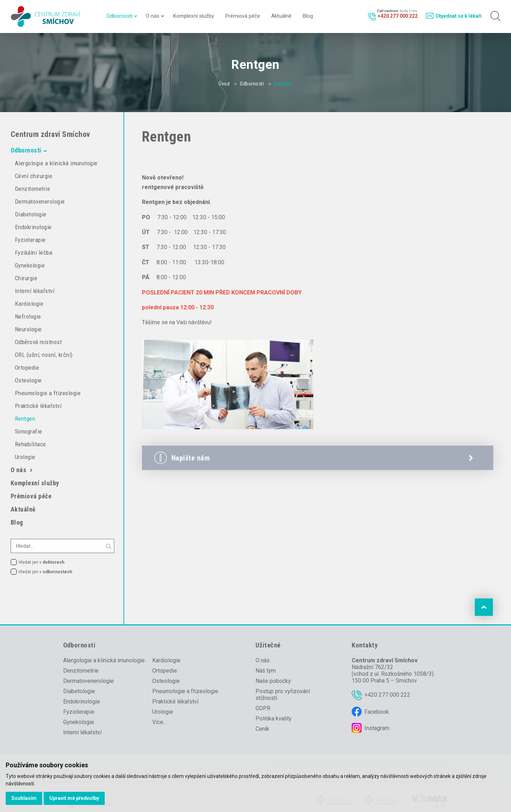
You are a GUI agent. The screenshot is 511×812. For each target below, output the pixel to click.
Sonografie (29, 431)
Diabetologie (31, 214)
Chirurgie (26, 278)
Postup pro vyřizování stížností (283, 695)
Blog (308, 16)
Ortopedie (27, 368)
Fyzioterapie (30, 240)
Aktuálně (281, 16)
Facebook (377, 712)
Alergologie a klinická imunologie (56, 163)
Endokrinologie (33, 227)
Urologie (25, 457)
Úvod (224, 84)
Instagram (377, 728)
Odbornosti (119, 16)
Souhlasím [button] (24, 798)
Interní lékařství (35, 291)
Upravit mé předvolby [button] (74, 798)
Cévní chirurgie (34, 176)
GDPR (263, 708)
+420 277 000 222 (387, 695)
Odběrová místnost (38, 342)
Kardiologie (29, 304)
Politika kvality (274, 719)
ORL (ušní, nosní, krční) (44, 355)
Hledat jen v (41, 562)
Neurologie (28, 329)
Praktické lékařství (38, 406)
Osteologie (28, 380)
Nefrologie (28, 316)
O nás (153, 16)
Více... (159, 722)
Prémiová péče (243, 16)
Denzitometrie (32, 189)
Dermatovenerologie (40, 201)
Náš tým (266, 671)
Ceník (262, 729)
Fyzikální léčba (34, 253)
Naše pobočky (273, 681)
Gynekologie (30, 265)
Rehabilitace (31, 444)
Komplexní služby (193, 16)
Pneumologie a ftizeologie (48, 393)
